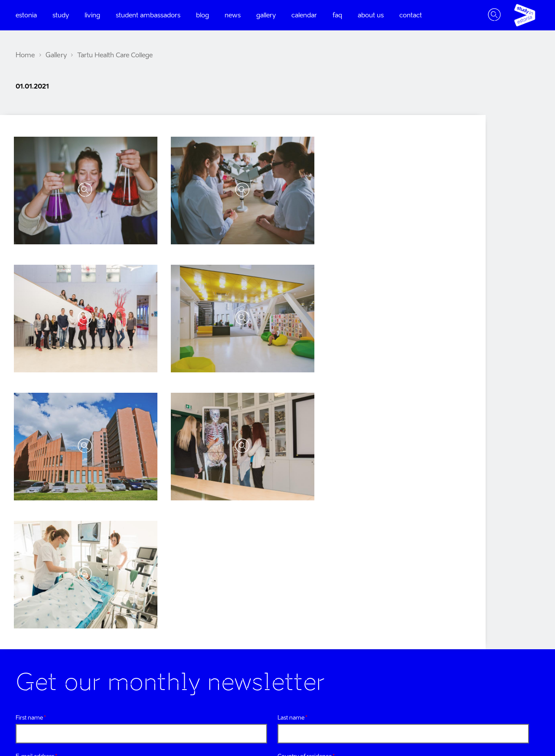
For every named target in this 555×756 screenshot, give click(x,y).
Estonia (26, 15)
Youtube (118, 626)
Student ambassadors (148, 15)
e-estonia (517, 580)
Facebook (19, 626)
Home (25, 55)
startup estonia (509, 649)
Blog (202, 15)
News (233, 15)
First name (29, 402)
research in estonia (503, 632)
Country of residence (305, 441)
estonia (520, 563)
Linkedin (153, 626)
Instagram (50, 626)
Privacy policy (187, 481)
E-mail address (35, 441)
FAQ (337, 15)
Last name (291, 402)
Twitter (83, 626)
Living (92, 15)
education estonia (504, 667)
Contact (411, 15)
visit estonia (513, 597)
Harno (496, 717)
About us (371, 15)
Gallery (266, 15)
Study (61, 15)
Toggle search (494, 15)
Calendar (304, 15)
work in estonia (508, 615)
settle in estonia (508, 684)
